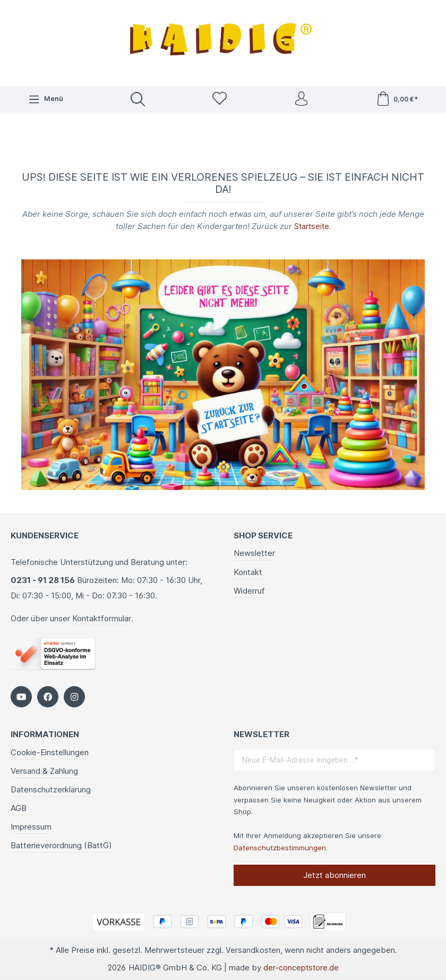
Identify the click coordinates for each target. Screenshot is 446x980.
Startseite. (312, 228)
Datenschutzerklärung (51, 789)
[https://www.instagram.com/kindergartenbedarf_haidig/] (74, 696)
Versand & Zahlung (44, 770)
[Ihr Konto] (301, 100)
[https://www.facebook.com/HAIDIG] (48, 696)
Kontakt (248, 571)
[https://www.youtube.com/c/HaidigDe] (21, 696)
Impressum (31, 826)
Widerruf (249, 590)
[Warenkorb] (397, 100)
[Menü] (45, 100)
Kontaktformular (102, 618)
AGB (19, 808)
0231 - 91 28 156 (43, 580)
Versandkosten (253, 950)
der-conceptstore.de (301, 968)
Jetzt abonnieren (334, 875)
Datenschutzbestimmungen (280, 847)
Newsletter (254, 552)
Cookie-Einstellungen (50, 752)
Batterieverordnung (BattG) (61, 845)
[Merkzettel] (219, 100)
